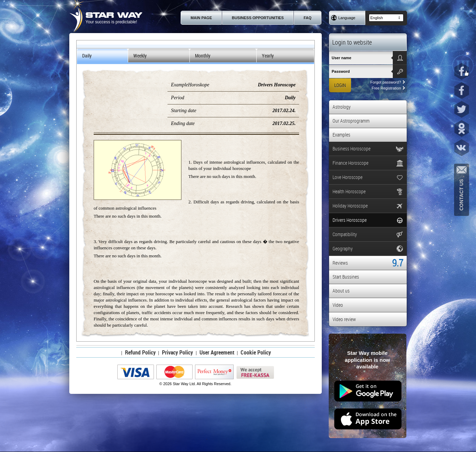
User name (342, 58)
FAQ (308, 18)
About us (341, 291)
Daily (87, 56)
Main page (201, 18)
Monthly (203, 56)
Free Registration (388, 88)
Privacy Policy (177, 352)
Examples (341, 135)
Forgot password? (387, 82)
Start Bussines (346, 277)
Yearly (268, 56)
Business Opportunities (258, 18)
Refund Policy (140, 352)
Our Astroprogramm (351, 121)
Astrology (342, 107)
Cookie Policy (256, 352)
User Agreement (217, 352)
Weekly (140, 56)
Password (341, 71)
